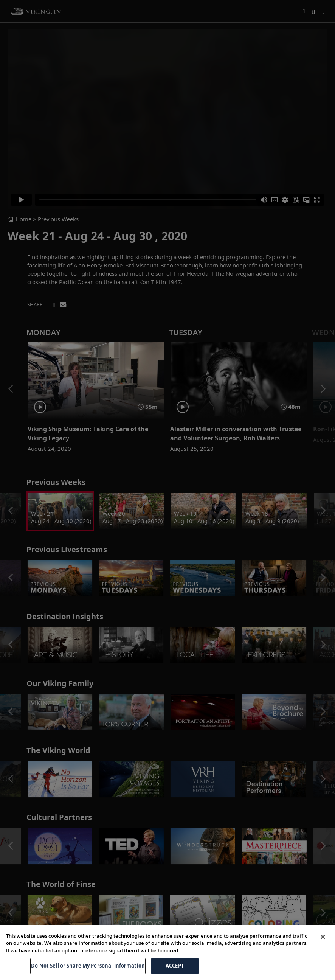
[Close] (323, 956)
